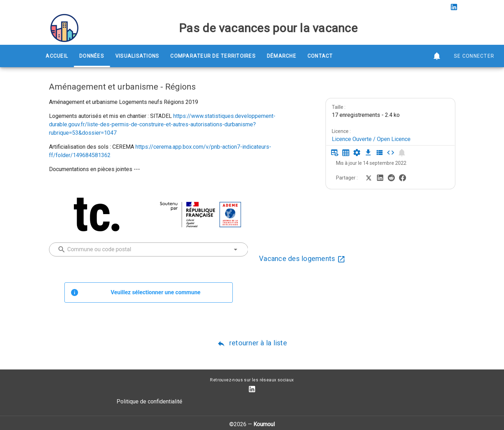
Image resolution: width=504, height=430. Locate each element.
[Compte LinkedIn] (454, 7)
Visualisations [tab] (163, 56)
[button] (437, 56)
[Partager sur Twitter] (369, 178)
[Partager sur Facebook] (402, 178)
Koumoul (264, 424)
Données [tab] (117, 56)
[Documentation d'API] (357, 153)
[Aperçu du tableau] (335, 153)
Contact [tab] (346, 56)
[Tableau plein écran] (346, 153)
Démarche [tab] (307, 56)
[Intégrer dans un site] (391, 153)
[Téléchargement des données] (368, 153)
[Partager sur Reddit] (391, 178)
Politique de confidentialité (149, 401)
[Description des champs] (379, 153)
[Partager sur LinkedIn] (380, 178)
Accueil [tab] (83, 56)
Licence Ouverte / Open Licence (371, 139)
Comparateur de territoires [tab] (239, 56)
